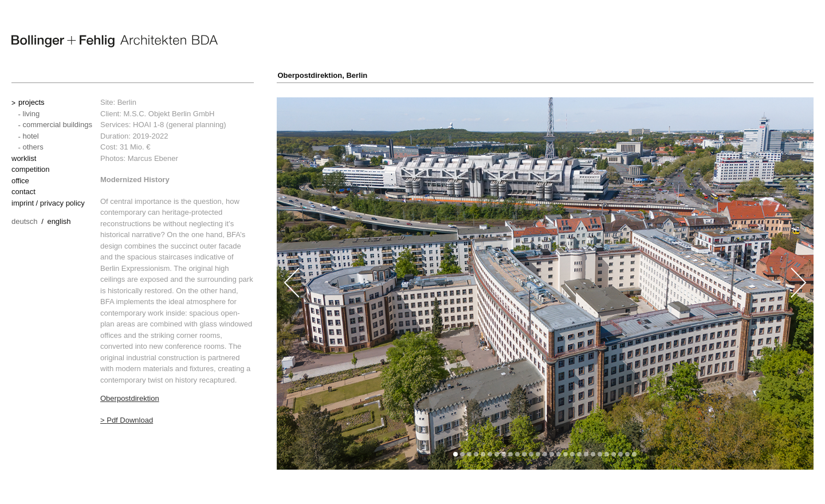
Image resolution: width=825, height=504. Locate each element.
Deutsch (25, 221)
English (59, 221)
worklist (24, 158)
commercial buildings (58, 125)
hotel (31, 136)
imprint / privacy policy (48, 203)
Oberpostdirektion (130, 398)
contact (23, 192)
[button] (455, 454)
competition (30, 169)
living (32, 114)
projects (32, 102)
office (20, 181)
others (33, 147)
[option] (545, 283)
